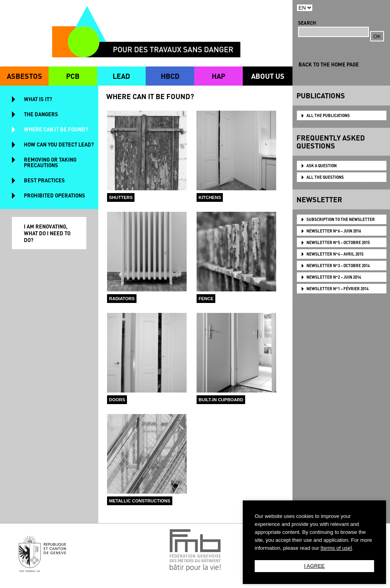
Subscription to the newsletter (341, 219)
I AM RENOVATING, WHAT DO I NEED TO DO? (47, 233)
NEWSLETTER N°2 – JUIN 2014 (334, 277)
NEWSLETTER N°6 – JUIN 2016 (334, 231)
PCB (73, 76)
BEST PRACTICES (44, 180)
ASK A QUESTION (322, 166)
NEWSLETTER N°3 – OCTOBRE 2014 (338, 266)
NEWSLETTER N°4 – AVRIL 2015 (335, 254)
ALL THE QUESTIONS (325, 177)
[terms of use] (336, 548)
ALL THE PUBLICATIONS (328, 115)
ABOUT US (268, 76)
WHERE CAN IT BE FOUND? (56, 129)
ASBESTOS (24, 76)
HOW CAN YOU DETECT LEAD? (59, 144)
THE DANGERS (41, 114)
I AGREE (314, 566)
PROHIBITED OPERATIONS (55, 195)
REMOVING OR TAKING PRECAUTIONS (50, 162)
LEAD (121, 76)
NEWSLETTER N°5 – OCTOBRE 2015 (338, 242)
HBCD (170, 76)
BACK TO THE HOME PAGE (329, 64)
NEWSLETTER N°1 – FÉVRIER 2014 (337, 289)
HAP (218, 76)
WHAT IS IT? (38, 99)
